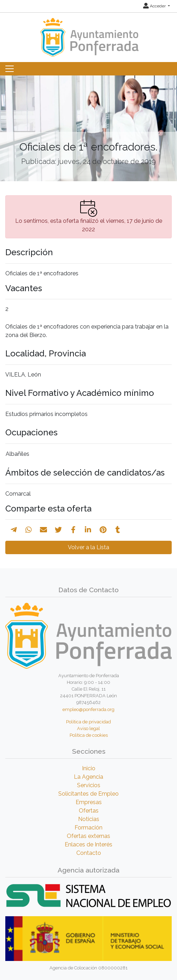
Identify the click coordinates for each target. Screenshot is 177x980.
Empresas (89, 802)
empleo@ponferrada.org (88, 709)
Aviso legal (88, 728)
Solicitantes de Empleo (88, 794)
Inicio (89, 768)
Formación (88, 828)
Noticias (89, 819)
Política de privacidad (88, 722)
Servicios (89, 785)
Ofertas (89, 811)
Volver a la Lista (88, 547)
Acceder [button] (155, 6)
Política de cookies (89, 735)
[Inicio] (88, 34)
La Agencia (88, 777)
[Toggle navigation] (10, 69)
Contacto (89, 853)
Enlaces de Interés (88, 844)
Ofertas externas (88, 836)
